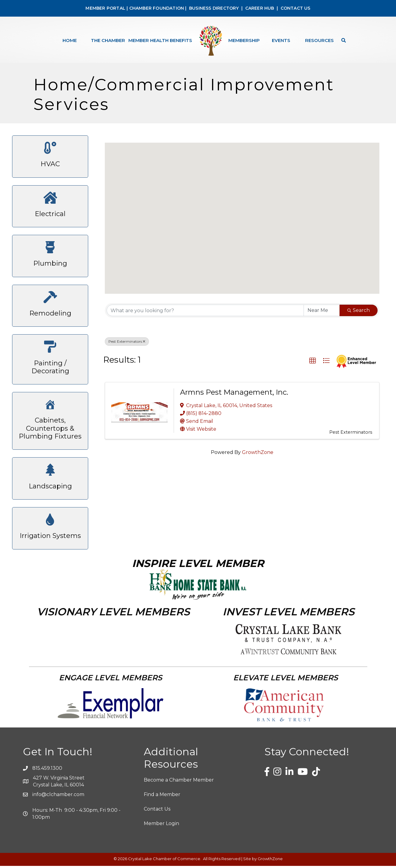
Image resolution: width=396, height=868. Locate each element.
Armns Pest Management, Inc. (234, 394)
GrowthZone (258, 454)
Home (70, 40)
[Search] (342, 40)
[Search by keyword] (205, 313)
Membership (244, 40)
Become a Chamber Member (179, 782)
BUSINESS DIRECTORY (213, 8)
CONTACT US (296, 8)
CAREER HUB (260, 8)
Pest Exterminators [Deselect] (127, 343)
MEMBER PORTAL (105, 8)
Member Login (161, 826)
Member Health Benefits (160, 40)
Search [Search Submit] (359, 312)
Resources (319, 40)
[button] (242, 215)
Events (281, 40)
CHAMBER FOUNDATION (157, 8)
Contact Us (157, 811)
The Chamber (108, 40)
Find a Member (162, 797)
